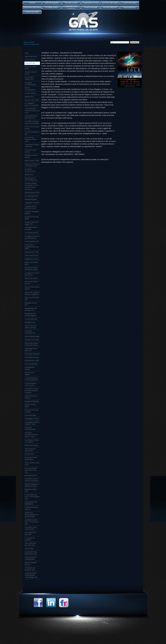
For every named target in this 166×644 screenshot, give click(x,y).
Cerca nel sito (135, 42)
